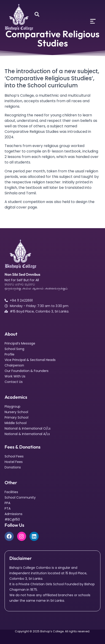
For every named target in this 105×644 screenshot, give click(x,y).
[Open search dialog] (37, 15)
